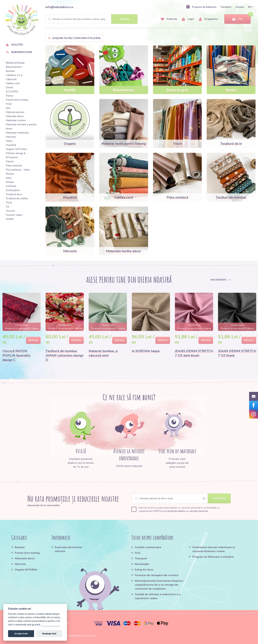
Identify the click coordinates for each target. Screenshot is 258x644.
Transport (226, 7)
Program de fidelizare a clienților (213, 557)
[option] (22, 329)
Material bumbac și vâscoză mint (103, 353)
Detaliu (33, 340)
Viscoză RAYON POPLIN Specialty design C (16, 355)
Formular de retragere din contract (157, 575)
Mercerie (11, 137)
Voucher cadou (14, 215)
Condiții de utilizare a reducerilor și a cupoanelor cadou (158, 596)
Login (188, 19)
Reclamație (142, 564)
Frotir (9, 104)
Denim (9, 87)
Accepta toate (21, 634)
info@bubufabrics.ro (59, 7)
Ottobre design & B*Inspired (16, 155)
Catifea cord (13, 83)
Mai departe (221, 280)
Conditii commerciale (148, 547)
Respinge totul (49, 634)
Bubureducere (19, 52)
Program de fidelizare (201, 7)
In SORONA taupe (146, 351)
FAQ (137, 553)
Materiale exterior (16, 120)
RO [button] (250, 7)
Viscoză (10, 211)
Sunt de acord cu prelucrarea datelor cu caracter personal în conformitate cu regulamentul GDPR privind (179, 509)
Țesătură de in (14, 194)
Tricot (9, 203)
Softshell (11, 186)
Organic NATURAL (17, 149)
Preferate (169, 19)
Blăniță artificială (15, 63)
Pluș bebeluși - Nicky (18, 170)
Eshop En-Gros (144, 570)
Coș (237, 19)
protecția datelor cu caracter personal (188, 511)
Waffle (10, 219)
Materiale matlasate (17, 133)
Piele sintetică (14, 166)
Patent (10, 161)
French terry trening (17, 100)
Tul (7, 207)
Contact (240, 7)
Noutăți (14, 45)
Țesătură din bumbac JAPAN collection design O (64, 355)
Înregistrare (208, 19)
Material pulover (15, 112)
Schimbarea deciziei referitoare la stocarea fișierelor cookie (214, 549)
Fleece (10, 96)
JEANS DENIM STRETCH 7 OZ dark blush (194, 353)
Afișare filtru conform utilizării (74, 38)
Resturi (10, 174)
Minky (9, 141)
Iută (8, 108)
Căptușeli (11, 79)
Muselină (11, 145)
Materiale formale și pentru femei (21, 127)
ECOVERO (12, 92)
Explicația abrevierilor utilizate (69, 549)
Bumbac (10, 71)
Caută (124, 19)
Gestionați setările (51, 625)
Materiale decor (15, 116)
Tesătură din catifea (17, 198)
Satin (9, 178)
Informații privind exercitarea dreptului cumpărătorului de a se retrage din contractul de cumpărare (159, 585)
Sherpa (10, 182)
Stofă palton (13, 190)
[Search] (91, 19)
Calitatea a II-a (14, 75)
